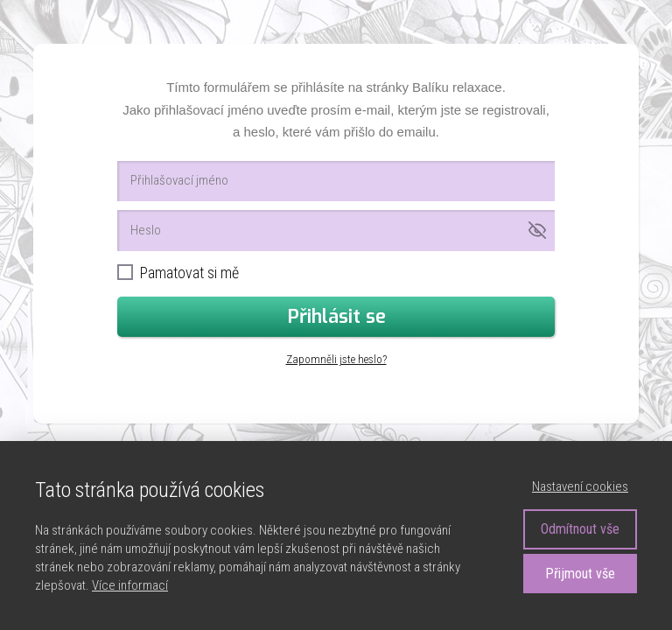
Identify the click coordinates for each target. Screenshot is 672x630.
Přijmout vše (580, 574)
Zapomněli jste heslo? (336, 359)
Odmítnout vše (580, 529)
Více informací (130, 585)
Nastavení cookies (580, 486)
